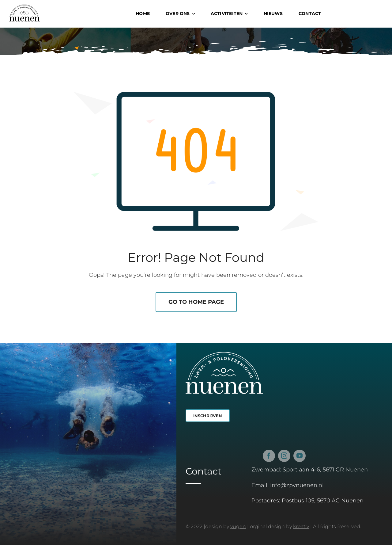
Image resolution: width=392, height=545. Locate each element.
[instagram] (284, 458)
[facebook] (269, 458)
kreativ (301, 526)
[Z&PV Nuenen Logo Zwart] (24, 7)
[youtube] (300, 458)
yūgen (238, 526)
